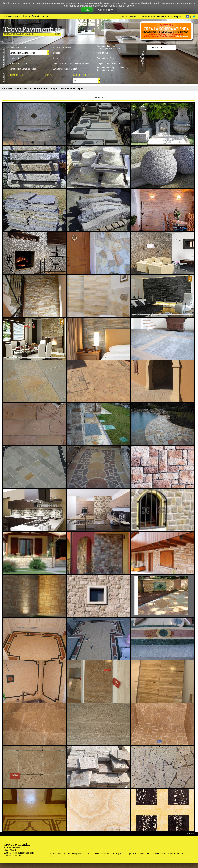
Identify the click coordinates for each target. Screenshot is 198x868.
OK (87, 10)
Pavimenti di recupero (47, 89)
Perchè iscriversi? (131, 17)
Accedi (46, 16)
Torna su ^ (191, 834)
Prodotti (99, 97)
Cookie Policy (105, 10)
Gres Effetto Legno (72, 89)
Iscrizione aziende (12, 16)
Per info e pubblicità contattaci (157, 17)
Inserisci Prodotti (31, 16)
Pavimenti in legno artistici (17, 89)
